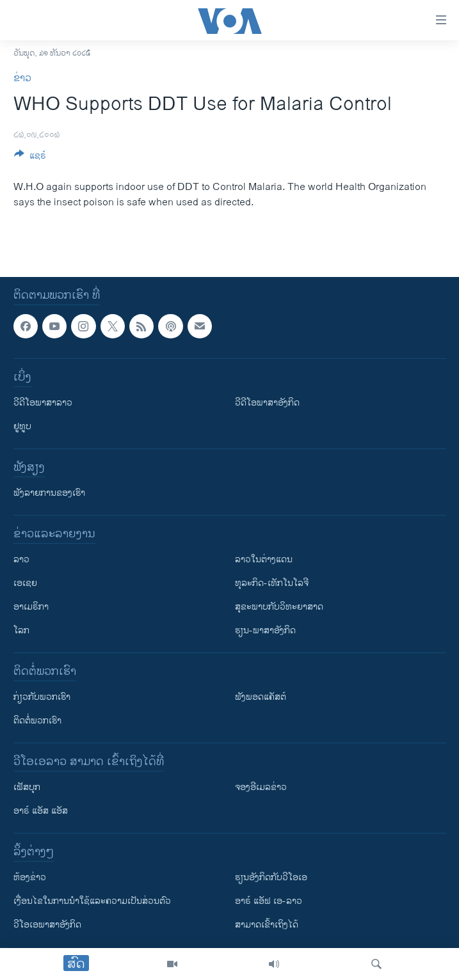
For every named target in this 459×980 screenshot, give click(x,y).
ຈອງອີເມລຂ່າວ (261, 787)
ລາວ (21, 559)
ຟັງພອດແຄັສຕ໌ (261, 697)
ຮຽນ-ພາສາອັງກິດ (265, 630)
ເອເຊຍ (25, 583)
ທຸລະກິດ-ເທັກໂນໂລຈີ (272, 583)
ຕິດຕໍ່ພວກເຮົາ (37, 721)
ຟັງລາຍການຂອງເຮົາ (49, 493)
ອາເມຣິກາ (31, 607)
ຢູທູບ (22, 426)
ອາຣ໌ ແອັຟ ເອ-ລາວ (269, 901)
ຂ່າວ (22, 78)
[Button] (30, 158)
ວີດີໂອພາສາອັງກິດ (267, 403)
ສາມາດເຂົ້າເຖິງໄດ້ (267, 925)
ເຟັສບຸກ (27, 787)
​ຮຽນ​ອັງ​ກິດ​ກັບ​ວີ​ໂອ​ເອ (271, 877)
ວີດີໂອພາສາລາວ (43, 403)
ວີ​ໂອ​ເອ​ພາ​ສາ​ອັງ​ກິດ (47, 925)
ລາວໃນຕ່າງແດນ (264, 559)
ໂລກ (21, 630)
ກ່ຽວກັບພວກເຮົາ (42, 697)
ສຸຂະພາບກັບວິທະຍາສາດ (279, 607)
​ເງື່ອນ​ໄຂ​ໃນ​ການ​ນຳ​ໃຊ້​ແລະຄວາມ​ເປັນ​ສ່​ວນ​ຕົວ (92, 901)
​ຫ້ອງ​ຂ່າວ (30, 877)
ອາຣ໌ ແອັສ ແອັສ (41, 811)
